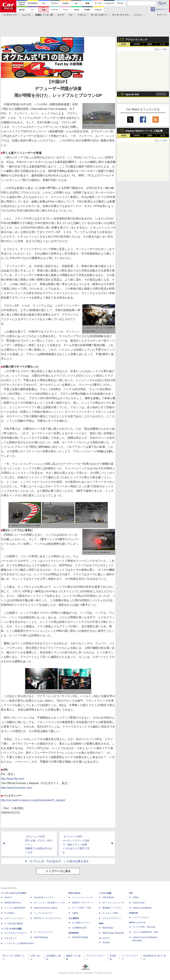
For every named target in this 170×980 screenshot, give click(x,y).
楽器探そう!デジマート (83, 903)
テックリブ (104, 938)
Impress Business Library (46, 908)
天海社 (136, 897)
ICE (131, 893)
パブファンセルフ (141, 917)
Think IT (8, 897)
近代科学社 (74, 933)
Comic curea (139, 903)
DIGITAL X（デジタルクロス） (48, 918)
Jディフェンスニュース (113, 903)
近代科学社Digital (80, 937)
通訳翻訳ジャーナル (112, 908)
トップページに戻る (58, 871)
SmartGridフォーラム (44, 897)
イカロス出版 (105, 893)
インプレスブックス (43, 932)
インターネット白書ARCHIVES (19, 943)
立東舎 (75, 913)
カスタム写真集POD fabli (145, 932)
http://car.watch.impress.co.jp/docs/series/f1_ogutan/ (33, 800)
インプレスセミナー (43, 913)
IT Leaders (9, 913)
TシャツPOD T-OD (82, 908)
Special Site (132, 94)
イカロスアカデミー (112, 918)
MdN (101, 923)
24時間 (136, 44)
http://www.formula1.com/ (16, 788)
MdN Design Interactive (113, 933)
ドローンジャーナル (14, 918)
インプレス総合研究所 (15, 908)
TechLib (106, 943)
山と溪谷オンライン (81, 923)
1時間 (124, 44)
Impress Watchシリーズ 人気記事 (144, 131)
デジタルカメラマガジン (16, 933)
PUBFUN (134, 913)
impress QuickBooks (142, 908)
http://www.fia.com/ (12, 779)
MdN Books (108, 928)
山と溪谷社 (74, 918)
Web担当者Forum (13, 903)
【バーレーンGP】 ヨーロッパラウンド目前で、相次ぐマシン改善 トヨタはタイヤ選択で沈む (76, 844)
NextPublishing (41, 937)
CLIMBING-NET (79, 928)
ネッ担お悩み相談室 (14, 923)
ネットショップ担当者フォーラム (49, 903)
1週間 (150, 44)
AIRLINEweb (108, 897)
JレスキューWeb (110, 913)
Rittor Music (75, 893)
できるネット (11, 938)
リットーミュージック (82, 897)
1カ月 (163, 44)
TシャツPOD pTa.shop (144, 927)
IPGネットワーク (137, 923)
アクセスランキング (136, 40)
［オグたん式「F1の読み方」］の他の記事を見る (58, 861)
